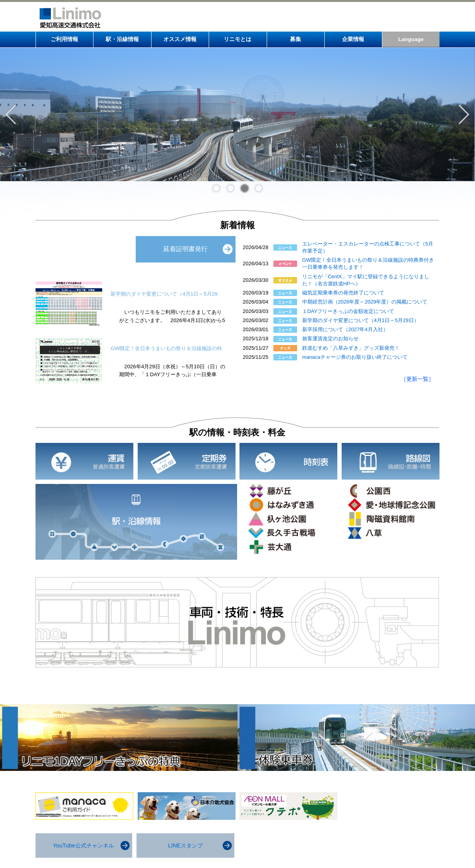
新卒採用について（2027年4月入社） (345, 329)
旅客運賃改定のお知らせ (330, 338)
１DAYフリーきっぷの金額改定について (348, 311)
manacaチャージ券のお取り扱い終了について (355, 357)
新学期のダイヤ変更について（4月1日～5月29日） (361, 320)
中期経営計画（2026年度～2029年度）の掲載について (365, 302)
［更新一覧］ (417, 379)
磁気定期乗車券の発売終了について (343, 293)
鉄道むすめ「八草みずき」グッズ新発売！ (351, 348)
